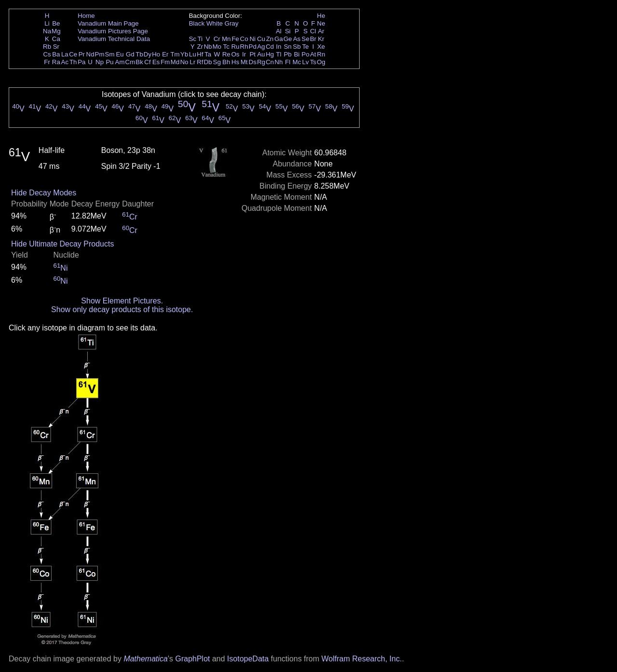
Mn (226, 39)
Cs (47, 54)
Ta (208, 54)
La (65, 54)
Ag (261, 47)
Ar (321, 31)
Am (120, 62)
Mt (244, 62)
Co (244, 39)
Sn (288, 47)
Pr (82, 54)
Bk (139, 62)
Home (86, 16)
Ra (56, 62)
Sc (193, 39)
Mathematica (146, 659)
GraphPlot (192, 659)
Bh (226, 62)
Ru (235, 47)
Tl (279, 54)
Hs (235, 62)
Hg (270, 54)
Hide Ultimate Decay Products (62, 244)
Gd (130, 54)
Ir (244, 54)
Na (47, 31)
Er (165, 54)
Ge (288, 39)
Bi (297, 54)
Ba (56, 54)
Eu (120, 54)
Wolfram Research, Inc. (362, 659)
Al (279, 31)
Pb (288, 54)
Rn (321, 54)
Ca (56, 39)
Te (306, 47)
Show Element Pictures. (122, 301)
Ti (200, 39)
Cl (313, 31)
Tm (175, 54)
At (313, 54)
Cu (261, 39)
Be (56, 23)
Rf (200, 62)
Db (208, 62)
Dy (148, 54)
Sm (110, 54)
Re (226, 54)
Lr (193, 62)
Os (235, 54)
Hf (200, 54)
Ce (73, 54)
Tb (139, 54)
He (321, 16)
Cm (130, 62)
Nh (279, 62)
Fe (235, 39)
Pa (81, 62)
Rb (47, 47)
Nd (90, 54)
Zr (200, 47)
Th (73, 62)
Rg (261, 62)
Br (313, 39)
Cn (270, 62)
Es (156, 62)
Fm (165, 62)
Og (321, 62)
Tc (226, 47)
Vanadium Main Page (108, 23)
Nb (208, 47)
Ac (65, 62)
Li (47, 23)
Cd (270, 47)
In (279, 47)
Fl (288, 62)
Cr (217, 39)
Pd (253, 47)
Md (175, 62)
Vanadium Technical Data (114, 39)
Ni (253, 39)
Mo (217, 47)
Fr (47, 62)
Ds (253, 62)
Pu (109, 62)
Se (306, 39)
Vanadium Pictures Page (113, 31)
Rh (244, 47)
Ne (321, 23)
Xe (321, 47)
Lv (306, 62)
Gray (232, 23)
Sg (217, 62)
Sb (297, 47)
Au (261, 54)
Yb (184, 54)
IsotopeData (248, 659)
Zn (270, 39)
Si (288, 31)
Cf (147, 62)
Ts (313, 62)
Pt (253, 54)
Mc (297, 62)
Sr (56, 47)
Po (306, 54)
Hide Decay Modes (44, 193)
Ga (279, 39)
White (215, 23)
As (297, 39)
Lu (193, 54)
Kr (321, 39)
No (184, 62)
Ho (156, 54)
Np (100, 62)
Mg (56, 31)
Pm (100, 54)
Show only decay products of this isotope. (122, 309)
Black (197, 23)
